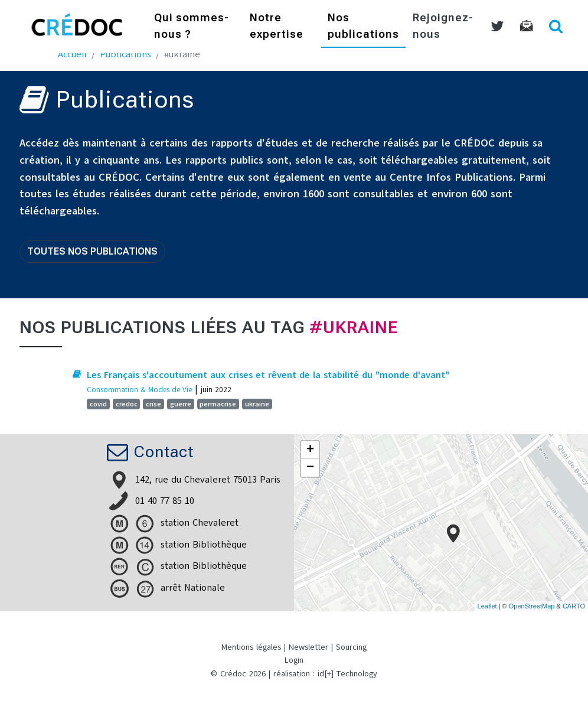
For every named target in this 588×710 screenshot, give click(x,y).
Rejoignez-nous (443, 27)
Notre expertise (277, 27)
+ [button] (310, 450)
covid (98, 404)
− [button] (310, 468)
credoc (127, 404)
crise (153, 404)
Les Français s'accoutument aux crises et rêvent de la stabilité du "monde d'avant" (268, 375)
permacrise (218, 404)
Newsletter (308, 647)
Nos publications (363, 27)
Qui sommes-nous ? (192, 27)
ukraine (257, 404)
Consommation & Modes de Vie (139, 390)
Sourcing (351, 647)
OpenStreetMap (532, 606)
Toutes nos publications (92, 251)
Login (294, 660)
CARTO (574, 606)
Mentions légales (251, 647)
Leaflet (487, 606)
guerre (181, 404)
